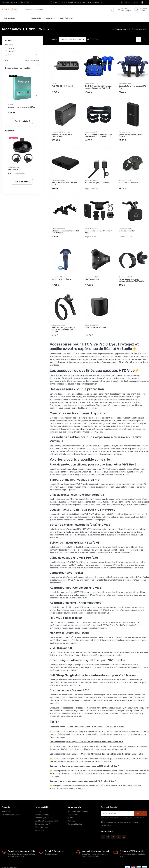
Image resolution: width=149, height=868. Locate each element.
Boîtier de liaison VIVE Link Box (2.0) (64, 181)
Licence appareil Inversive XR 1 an (22, 107)
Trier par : (55, 39)
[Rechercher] (111, 10)
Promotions (6, 803)
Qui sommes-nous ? (42, 815)
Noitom (11, 48)
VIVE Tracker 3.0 (92, 273)
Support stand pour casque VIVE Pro (132, 87)
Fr (143, 2)
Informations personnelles (78, 803)
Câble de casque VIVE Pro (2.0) (98, 180)
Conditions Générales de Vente (46, 812)
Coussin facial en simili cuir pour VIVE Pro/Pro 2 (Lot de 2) (99, 134)
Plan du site (39, 822)
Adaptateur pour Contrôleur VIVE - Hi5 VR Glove (65, 228)
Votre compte (75, 798)
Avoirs (70, 809)
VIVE (10, 55)
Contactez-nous (41, 819)
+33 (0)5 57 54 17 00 (24, 2)
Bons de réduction (75, 815)
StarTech (12, 51)
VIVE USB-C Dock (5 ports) (62, 86)
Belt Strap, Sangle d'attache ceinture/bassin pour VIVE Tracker (63, 322)
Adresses (71, 812)
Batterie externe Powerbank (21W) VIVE (131, 134)
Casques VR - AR (14, 166)
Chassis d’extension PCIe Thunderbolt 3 (62, 134)
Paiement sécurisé (42, 806)
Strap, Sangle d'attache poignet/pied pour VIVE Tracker (132, 274)
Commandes (73, 806)
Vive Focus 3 (13, 168)
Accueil (10, 105)
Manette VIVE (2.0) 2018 (61, 273)
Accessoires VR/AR (92, 84)
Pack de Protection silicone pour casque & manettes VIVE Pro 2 (99, 87)
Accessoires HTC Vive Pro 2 (61, 131)
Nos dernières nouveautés (12, 806)
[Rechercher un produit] (68, 10)
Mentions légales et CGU (44, 809)
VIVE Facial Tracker (127, 227)
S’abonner (141, 805)
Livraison (38, 803)
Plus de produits (23, 120)
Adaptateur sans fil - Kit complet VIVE (99, 228)
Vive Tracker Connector (129, 180)
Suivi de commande (129, 2)
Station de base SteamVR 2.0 (97, 320)
